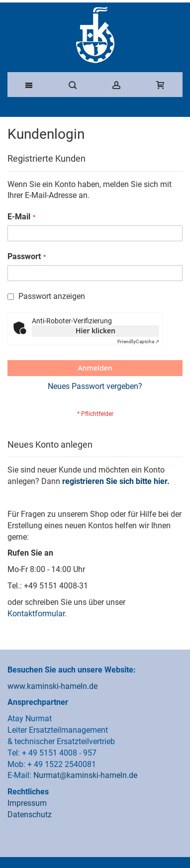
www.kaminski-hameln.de (52, 686)
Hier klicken (95, 331)
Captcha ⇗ (138, 341)
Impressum (27, 803)
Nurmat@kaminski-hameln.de (85, 775)
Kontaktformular (36, 614)
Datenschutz (30, 815)
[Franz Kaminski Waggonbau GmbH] (95, 35)
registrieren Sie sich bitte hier (115, 481)
